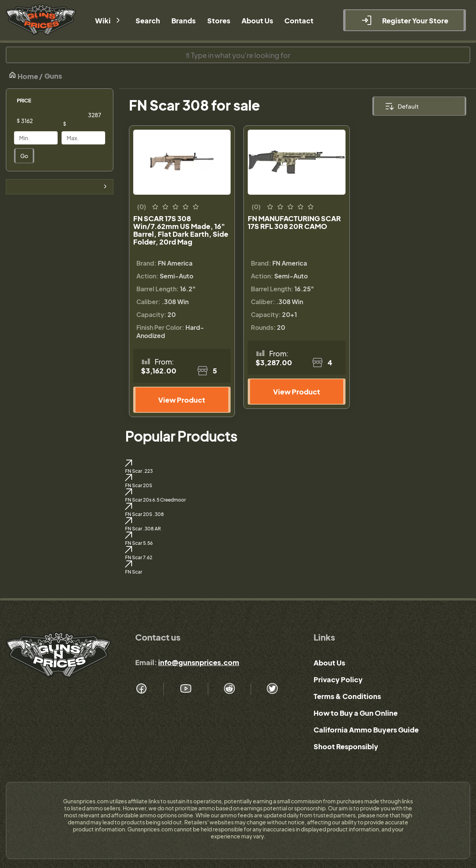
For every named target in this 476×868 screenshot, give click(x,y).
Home (23, 76)
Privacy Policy (338, 679)
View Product (182, 400)
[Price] (42, 121)
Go (24, 156)
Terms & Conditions (347, 696)
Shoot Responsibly (346, 746)
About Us (329, 663)
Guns (53, 76)
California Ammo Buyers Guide (366, 730)
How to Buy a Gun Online (356, 713)
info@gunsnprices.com (199, 662)
